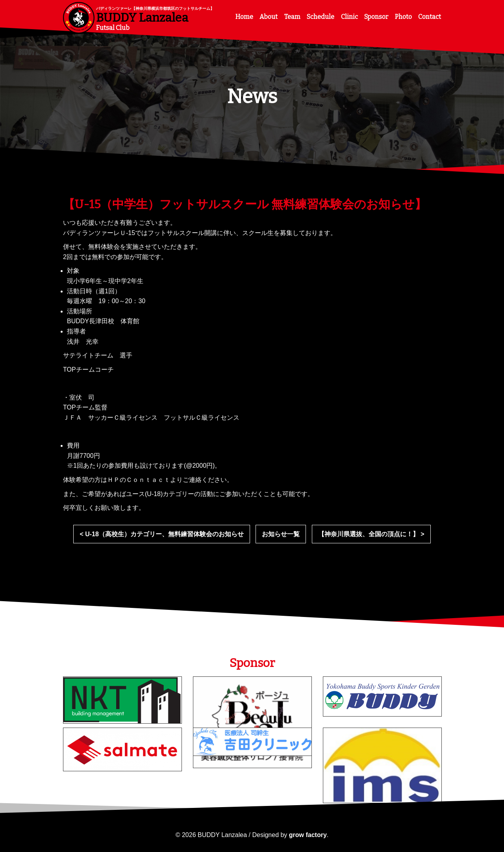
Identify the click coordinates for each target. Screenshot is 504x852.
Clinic (349, 17)
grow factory (308, 835)
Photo (403, 17)
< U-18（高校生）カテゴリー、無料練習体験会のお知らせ (161, 534)
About (269, 17)
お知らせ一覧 (281, 534)
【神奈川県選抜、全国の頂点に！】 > (371, 534)
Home (244, 17)
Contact (430, 17)
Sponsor (376, 17)
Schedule (321, 17)
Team (292, 17)
